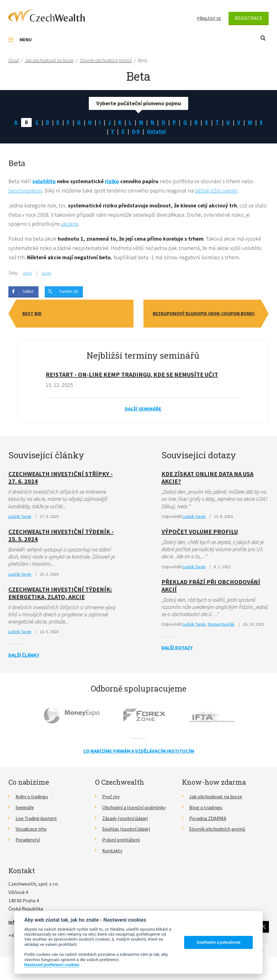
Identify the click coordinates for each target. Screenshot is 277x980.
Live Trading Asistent (38, 820)
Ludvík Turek (20, 518)
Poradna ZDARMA (208, 820)
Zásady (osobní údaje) (125, 820)
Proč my (111, 799)
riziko (113, 182)
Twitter (263, 929)
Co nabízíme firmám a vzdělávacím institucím (139, 753)
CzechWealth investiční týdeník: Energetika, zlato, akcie (60, 595)
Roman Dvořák (221, 627)
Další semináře (143, 410)
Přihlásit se (209, 18)
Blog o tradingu (206, 810)
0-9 (136, 132)
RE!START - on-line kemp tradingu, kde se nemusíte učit (132, 376)
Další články (24, 657)
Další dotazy (177, 650)
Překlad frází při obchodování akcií (211, 588)
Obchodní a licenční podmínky (134, 810)
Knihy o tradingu (33, 799)
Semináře (26, 810)
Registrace (249, 18)
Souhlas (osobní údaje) (126, 831)
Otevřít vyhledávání (263, 38)
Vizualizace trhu (32, 831)
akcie (27, 274)
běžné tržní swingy (217, 191)
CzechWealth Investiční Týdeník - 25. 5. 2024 (61, 537)
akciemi (69, 225)
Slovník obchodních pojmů (217, 831)
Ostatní (157, 132)
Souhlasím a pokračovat (218, 942)
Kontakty (112, 853)
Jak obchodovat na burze (216, 799)
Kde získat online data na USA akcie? (207, 479)
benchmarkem (25, 191)
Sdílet (28, 293)
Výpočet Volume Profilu (200, 533)
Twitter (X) (68, 293)
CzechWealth (47, 16)
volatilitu (44, 182)
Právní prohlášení (121, 842)
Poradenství (28, 842)
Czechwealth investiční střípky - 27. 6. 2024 (61, 479)
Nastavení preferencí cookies (52, 964)
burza (47, 274)
